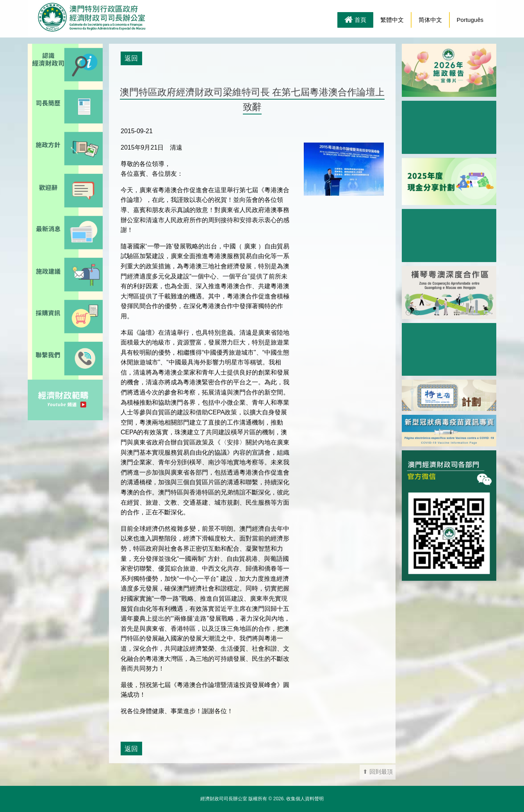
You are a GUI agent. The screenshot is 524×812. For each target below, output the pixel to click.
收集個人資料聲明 (305, 799)
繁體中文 (392, 20)
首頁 (355, 20)
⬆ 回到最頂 (378, 772)
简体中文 (430, 20)
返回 (131, 58)
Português (470, 20)
